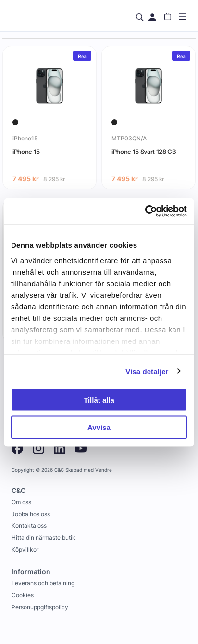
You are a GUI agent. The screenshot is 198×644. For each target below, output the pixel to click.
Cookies (23, 595)
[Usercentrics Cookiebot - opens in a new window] (145, 211)
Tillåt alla (99, 400)
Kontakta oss (29, 525)
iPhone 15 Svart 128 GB (144, 152)
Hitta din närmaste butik (43, 537)
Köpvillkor (25, 549)
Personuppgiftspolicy (40, 607)
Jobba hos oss (31, 514)
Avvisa (99, 427)
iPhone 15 (26, 152)
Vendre (104, 470)
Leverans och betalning (43, 583)
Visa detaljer (147, 371)
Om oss (21, 502)
